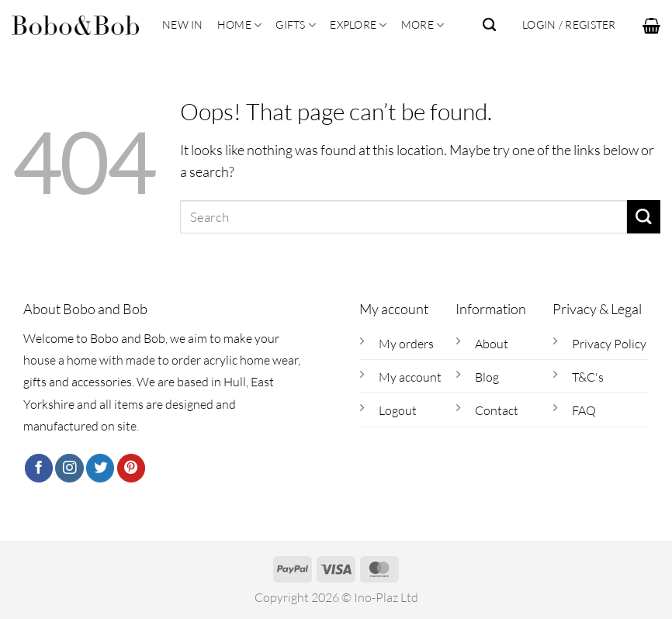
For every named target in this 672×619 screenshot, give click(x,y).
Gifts (296, 25)
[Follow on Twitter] (100, 468)
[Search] (489, 25)
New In (183, 24)
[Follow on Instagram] (69, 468)
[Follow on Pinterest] (131, 468)
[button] (651, 26)
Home (240, 25)
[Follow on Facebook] (39, 468)
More (423, 25)
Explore (358, 25)
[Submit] (644, 217)
